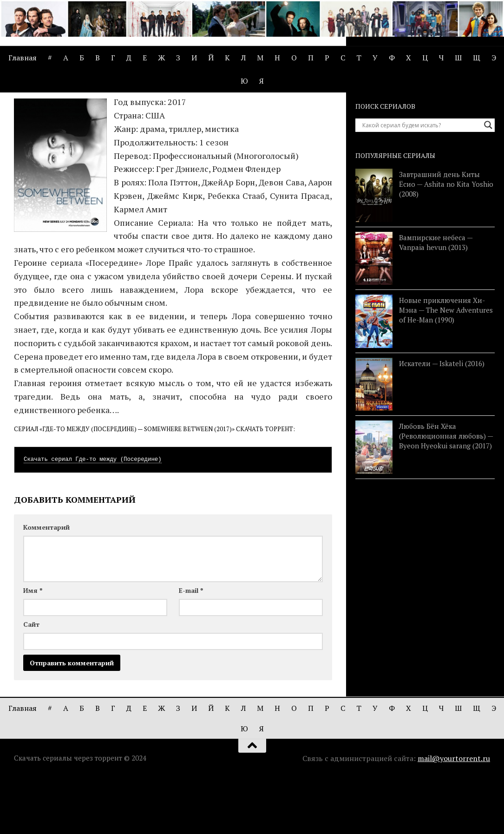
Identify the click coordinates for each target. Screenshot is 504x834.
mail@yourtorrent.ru (454, 814)
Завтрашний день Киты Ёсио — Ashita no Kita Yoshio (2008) (446, 240)
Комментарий (46, 583)
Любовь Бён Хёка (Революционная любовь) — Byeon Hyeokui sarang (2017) (446, 492)
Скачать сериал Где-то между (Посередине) (93, 516)
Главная (23, 58)
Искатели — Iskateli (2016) (442, 419)
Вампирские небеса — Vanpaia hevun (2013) (436, 298)
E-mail (191, 647)
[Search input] (421, 181)
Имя (33, 647)
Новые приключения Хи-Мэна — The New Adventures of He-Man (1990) (446, 366)
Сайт (31, 680)
